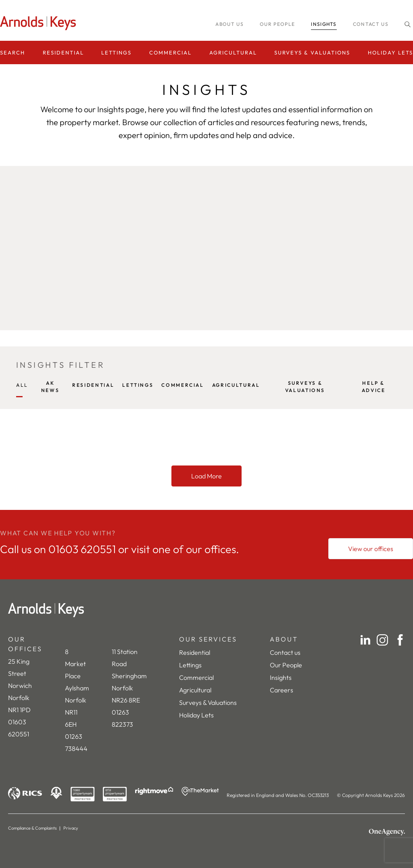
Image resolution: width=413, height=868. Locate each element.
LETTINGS (138, 385)
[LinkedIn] (365, 640)
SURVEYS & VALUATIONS (305, 387)
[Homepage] (40, 23)
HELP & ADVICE (374, 387)
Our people (277, 24)
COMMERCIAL (183, 385)
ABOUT (284, 639)
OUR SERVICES (208, 639)
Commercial (170, 52)
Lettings (116, 52)
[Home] (206, 610)
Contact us (371, 24)
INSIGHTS (324, 24)
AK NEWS (50, 387)
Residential (63, 52)
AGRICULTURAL (236, 385)
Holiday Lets (390, 52)
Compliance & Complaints (32, 828)
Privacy (71, 828)
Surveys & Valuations (312, 52)
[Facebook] (400, 640)
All (22, 385)
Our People (286, 665)
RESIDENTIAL (93, 385)
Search (13, 52)
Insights (281, 677)
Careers (282, 690)
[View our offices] (371, 549)
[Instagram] (382, 640)
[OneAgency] (387, 832)
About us (229, 24)
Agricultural (233, 52)
